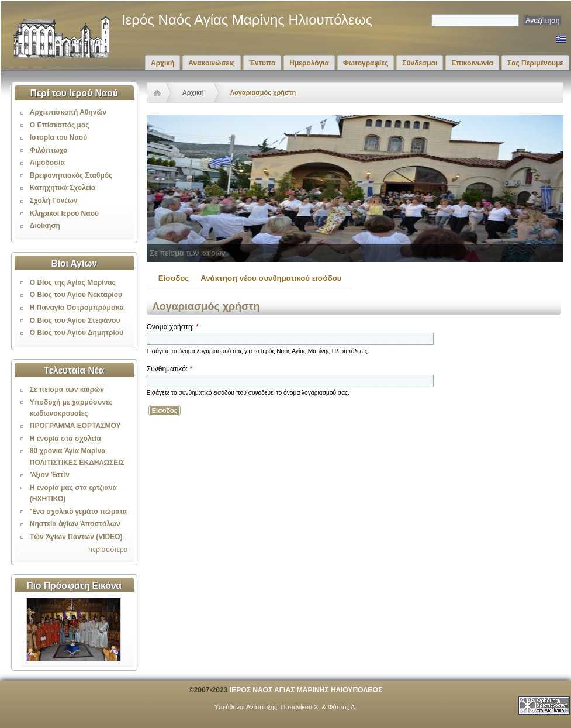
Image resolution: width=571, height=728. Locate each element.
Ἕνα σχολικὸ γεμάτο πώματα (78, 512)
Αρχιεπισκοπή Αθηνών (68, 112)
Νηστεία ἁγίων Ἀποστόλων (75, 524)
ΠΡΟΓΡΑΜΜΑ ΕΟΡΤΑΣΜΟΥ (75, 426)
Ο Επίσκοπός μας (60, 125)
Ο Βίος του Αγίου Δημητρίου (77, 333)
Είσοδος (174, 278)
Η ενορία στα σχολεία (65, 439)
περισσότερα (108, 550)
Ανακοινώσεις (212, 63)
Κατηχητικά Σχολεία (63, 188)
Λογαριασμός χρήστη (263, 92)
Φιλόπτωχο (49, 150)
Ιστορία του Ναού (58, 137)
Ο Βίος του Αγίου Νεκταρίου (76, 295)
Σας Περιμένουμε (535, 63)
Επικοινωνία (472, 63)
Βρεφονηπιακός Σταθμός (71, 175)
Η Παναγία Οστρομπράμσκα (77, 308)
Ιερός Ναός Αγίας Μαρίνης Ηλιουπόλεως (247, 20)
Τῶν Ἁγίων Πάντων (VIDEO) (76, 537)
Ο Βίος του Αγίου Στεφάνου (75, 320)
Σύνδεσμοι (420, 63)
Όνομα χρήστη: (173, 327)
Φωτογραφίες (366, 63)
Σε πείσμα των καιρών (67, 389)
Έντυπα (262, 63)
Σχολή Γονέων (54, 201)
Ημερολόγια (309, 63)
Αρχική (162, 63)
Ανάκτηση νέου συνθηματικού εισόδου (271, 278)
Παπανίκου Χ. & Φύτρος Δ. (319, 707)
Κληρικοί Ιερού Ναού (64, 213)
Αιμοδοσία (47, 163)
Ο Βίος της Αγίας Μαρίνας (73, 282)
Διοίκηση (45, 226)
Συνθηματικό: (169, 369)
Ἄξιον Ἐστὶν (50, 475)
